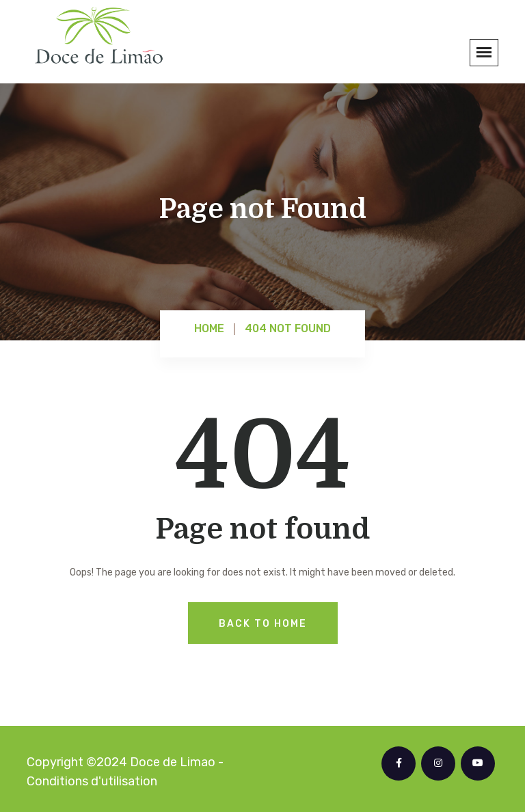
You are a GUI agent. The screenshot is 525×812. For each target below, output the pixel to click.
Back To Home (263, 624)
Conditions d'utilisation (92, 781)
